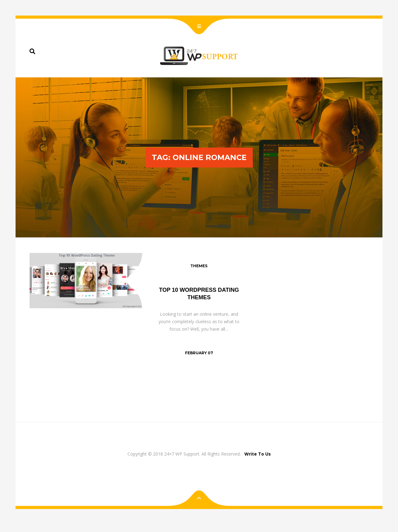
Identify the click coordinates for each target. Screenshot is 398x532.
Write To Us (258, 454)
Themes (199, 266)
